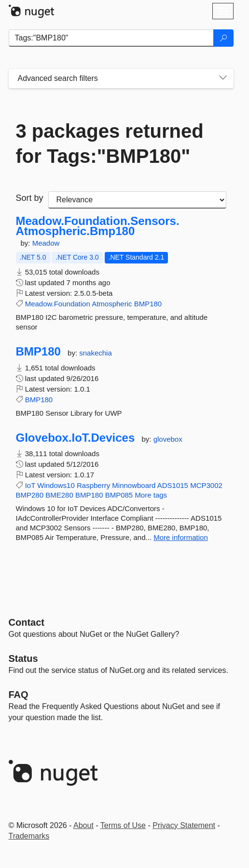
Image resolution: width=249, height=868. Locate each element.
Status (23, 658)
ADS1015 (173, 485)
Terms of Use (123, 825)
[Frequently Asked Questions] (19, 695)
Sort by (30, 198)
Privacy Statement (184, 825)
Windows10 (56, 485)
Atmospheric (112, 304)
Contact (27, 622)
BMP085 (119, 495)
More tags (151, 495)
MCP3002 (206, 485)
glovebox (168, 439)
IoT (30, 485)
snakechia (96, 353)
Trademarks (29, 836)
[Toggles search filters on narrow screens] (223, 79)
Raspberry (93, 485)
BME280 (59, 495)
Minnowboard (134, 485)
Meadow (46, 243)
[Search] (223, 38)
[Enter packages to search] (111, 38)
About (83, 825)
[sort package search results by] (137, 200)
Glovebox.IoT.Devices (76, 438)
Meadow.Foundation (58, 304)
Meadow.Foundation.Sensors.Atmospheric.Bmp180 (98, 226)
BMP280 (30, 495)
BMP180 (148, 304)
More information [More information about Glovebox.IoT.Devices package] (181, 537)
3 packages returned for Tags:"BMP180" (110, 144)
